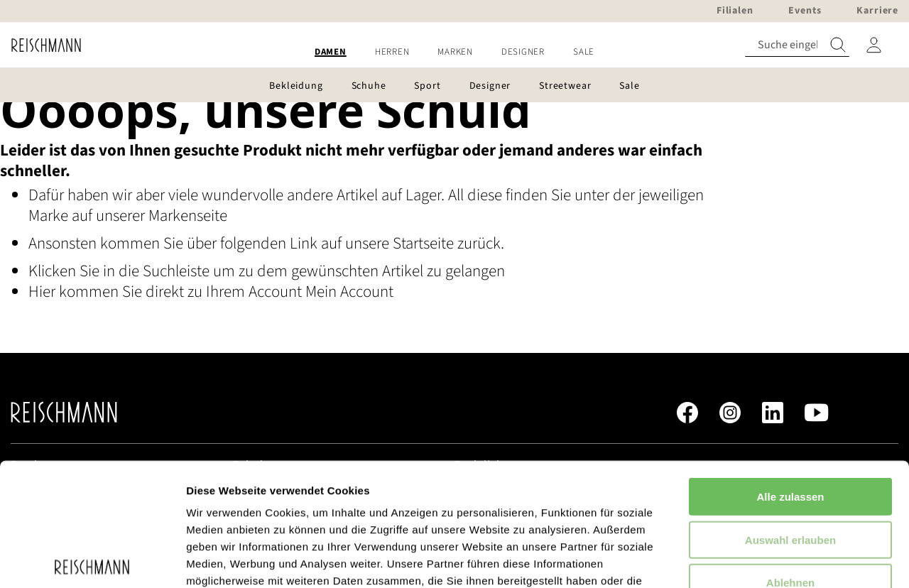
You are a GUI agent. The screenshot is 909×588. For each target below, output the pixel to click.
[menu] (454, 52)
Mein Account (349, 292)
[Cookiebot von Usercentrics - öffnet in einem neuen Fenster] (92, 560)
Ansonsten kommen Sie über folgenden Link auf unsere (211, 243)
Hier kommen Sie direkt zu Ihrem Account (167, 292)
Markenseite (188, 216)
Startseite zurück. (448, 243)
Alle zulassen (790, 370)
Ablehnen (790, 456)
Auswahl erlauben (790, 412)
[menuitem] (331, 52)
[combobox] (797, 45)
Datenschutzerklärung (362, 505)
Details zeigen (755, 560)
